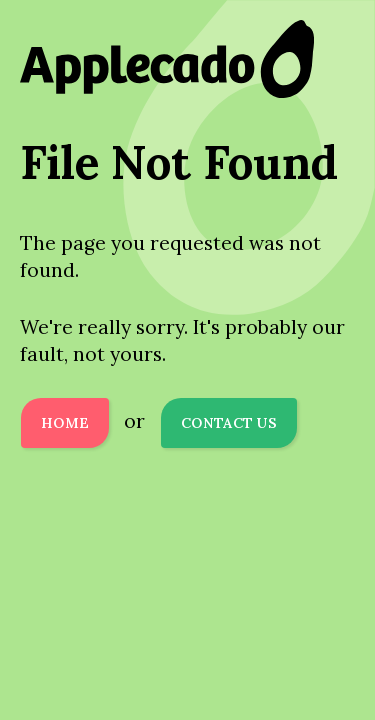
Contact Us (229, 423)
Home (65, 423)
